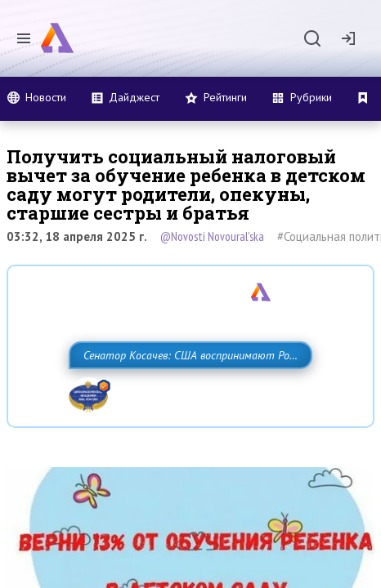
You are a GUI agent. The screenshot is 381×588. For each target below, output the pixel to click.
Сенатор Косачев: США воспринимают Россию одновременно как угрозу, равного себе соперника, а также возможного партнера (185, 391)
